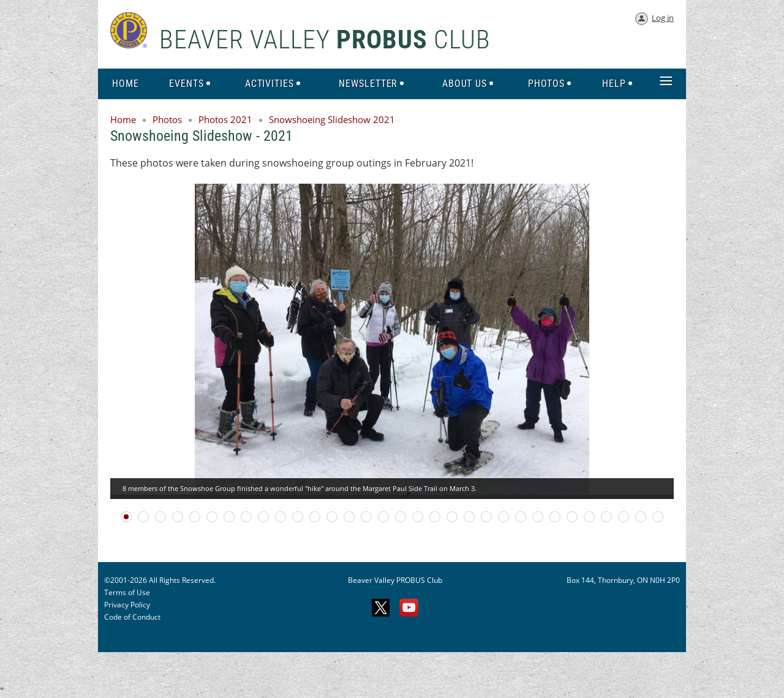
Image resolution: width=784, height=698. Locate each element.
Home (123, 119)
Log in (663, 18)
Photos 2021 (225, 119)
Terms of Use (127, 592)
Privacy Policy (127, 605)
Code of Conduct (132, 617)
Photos (167, 119)
